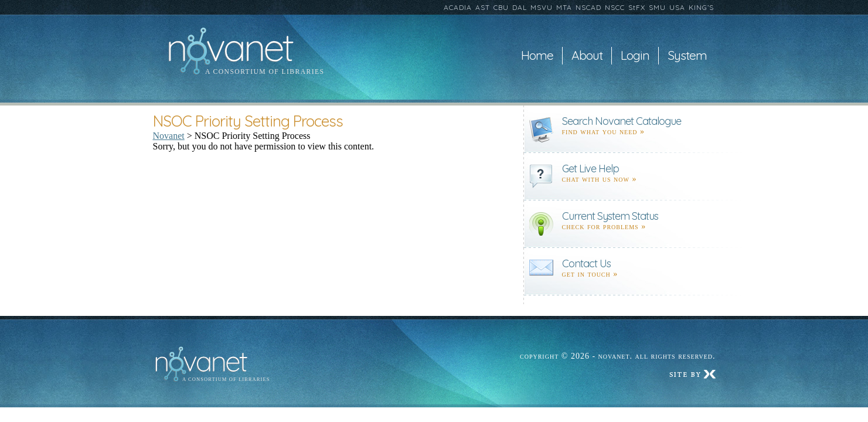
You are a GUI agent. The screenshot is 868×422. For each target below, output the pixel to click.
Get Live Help (590, 169)
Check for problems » (604, 227)
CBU (501, 7)
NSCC (615, 7)
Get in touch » (590, 274)
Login (635, 56)
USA (677, 7)
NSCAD (588, 7)
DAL (520, 7)
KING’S (701, 7)
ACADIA (458, 7)
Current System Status (610, 216)
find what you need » (604, 132)
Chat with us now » (600, 179)
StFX (637, 7)
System (687, 56)
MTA (564, 7)
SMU (657, 7)
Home (537, 56)
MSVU (542, 7)
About (587, 56)
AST (483, 7)
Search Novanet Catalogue (622, 121)
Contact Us (586, 263)
